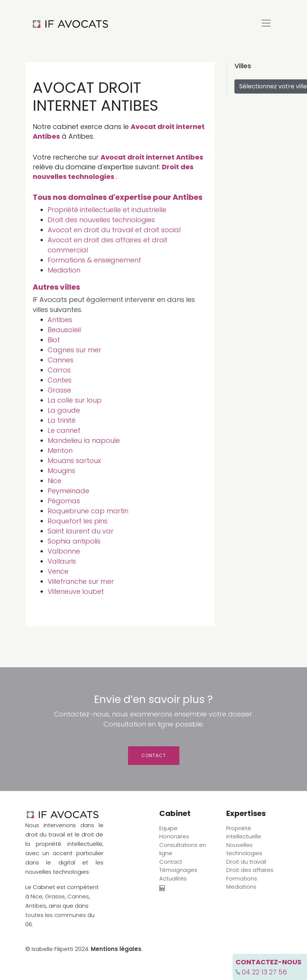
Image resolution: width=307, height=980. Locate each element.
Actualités (173, 878)
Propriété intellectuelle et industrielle (107, 210)
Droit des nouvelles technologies (113, 172)
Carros (59, 370)
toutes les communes (56, 915)
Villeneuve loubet (76, 591)
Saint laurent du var (81, 531)
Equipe (168, 828)
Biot (54, 340)
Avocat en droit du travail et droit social (114, 230)
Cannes (60, 360)
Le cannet (64, 430)
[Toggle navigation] (266, 23)
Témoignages (178, 870)
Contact (154, 755)
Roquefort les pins (78, 521)
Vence (58, 571)
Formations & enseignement (94, 260)
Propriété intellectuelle (244, 832)
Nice (55, 481)
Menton (60, 450)
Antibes (60, 320)
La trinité (62, 420)
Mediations (241, 887)
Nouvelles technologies (244, 849)
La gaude (64, 410)
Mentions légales (116, 949)
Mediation (64, 270)
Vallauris (62, 561)
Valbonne (64, 551)
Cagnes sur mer (74, 350)
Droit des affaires (250, 870)
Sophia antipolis (74, 541)
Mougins (61, 471)
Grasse (59, 390)
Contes (60, 380)
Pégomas (64, 501)
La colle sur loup (75, 400)
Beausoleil (64, 330)
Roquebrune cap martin (88, 511)
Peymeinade (68, 491)
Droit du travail (246, 862)
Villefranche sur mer (81, 581)
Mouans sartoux (74, 461)
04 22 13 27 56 (264, 972)
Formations (242, 878)
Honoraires (174, 836)
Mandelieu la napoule (84, 440)
